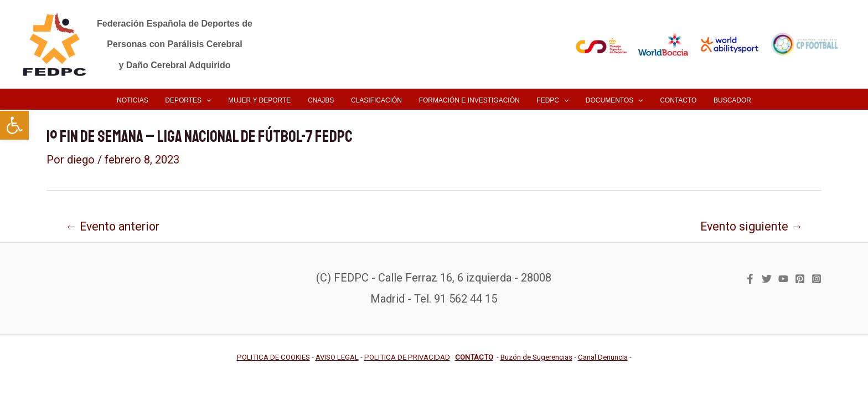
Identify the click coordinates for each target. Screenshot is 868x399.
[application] (219, 100)
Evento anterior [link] (112, 226)
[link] (14, 125)
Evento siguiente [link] (751, 226)
